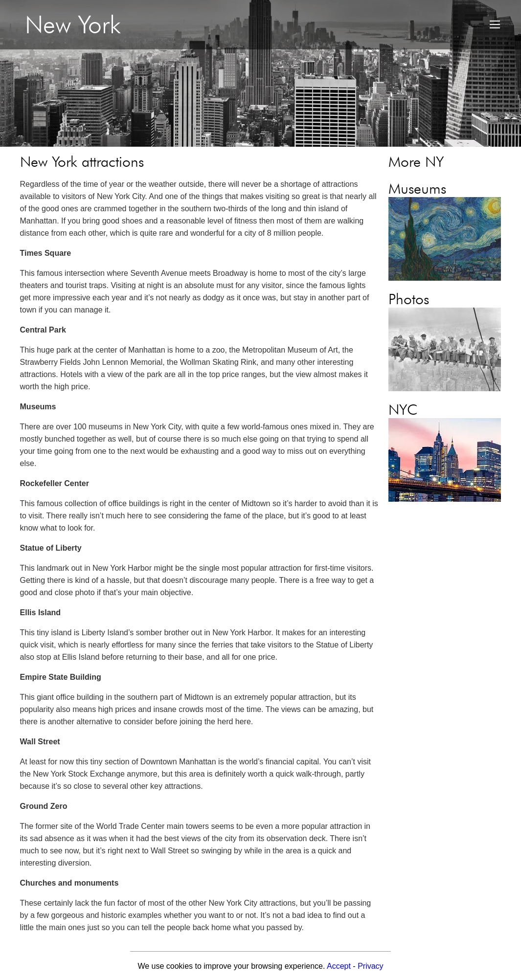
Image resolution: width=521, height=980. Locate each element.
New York (73, 24)
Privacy (370, 966)
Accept (339, 966)
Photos (409, 299)
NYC (403, 409)
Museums (417, 188)
